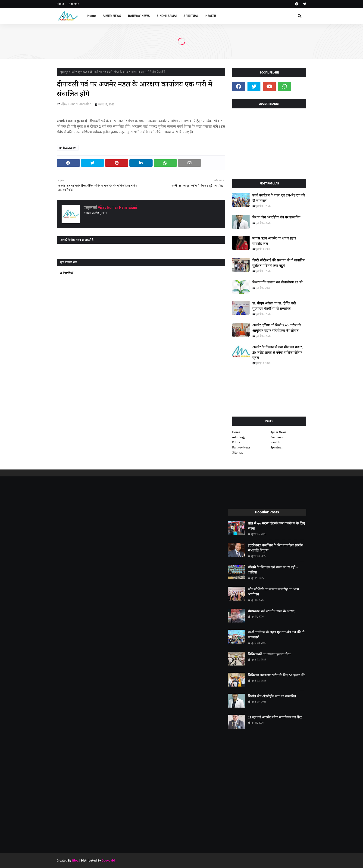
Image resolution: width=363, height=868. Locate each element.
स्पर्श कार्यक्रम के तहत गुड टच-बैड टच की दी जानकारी (279, 198)
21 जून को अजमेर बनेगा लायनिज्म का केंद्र (275, 717)
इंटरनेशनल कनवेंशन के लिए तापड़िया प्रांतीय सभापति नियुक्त (276, 548)
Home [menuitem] (92, 16)
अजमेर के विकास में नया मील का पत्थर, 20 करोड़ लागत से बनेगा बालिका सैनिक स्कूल (278, 352)
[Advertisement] (269, 142)
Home (236, 432)
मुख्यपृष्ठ (64, 72)
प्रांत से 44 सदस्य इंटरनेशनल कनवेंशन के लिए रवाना (276, 526)
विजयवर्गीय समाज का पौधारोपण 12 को (277, 282)
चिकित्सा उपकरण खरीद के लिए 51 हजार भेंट (277, 675)
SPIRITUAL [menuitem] (191, 16)
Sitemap (74, 4)
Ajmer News (278, 432)
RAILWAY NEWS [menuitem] (139, 16)
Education (239, 442)
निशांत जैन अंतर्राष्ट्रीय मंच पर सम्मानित (276, 217)
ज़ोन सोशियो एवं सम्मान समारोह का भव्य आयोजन (274, 592)
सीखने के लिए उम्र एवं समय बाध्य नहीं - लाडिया (273, 570)
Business (277, 437)
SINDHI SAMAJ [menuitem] (167, 16)
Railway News (241, 447)
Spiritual (276, 447)
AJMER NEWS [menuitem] (112, 16)
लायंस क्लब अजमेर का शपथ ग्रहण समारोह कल (274, 241)
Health (275, 442)
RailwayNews (79, 72)
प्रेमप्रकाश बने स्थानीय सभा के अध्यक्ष (272, 611)
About (60, 4)
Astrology (239, 437)
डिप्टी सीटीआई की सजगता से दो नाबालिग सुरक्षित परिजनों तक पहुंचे (279, 263)
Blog (75, 860)
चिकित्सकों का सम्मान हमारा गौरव (269, 654)
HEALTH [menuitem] (211, 16)
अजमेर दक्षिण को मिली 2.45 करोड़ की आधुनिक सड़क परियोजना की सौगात (277, 328)
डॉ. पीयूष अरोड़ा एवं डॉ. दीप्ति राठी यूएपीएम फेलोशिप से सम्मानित (274, 306)
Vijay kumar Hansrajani (77, 104)
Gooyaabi (108, 860)
